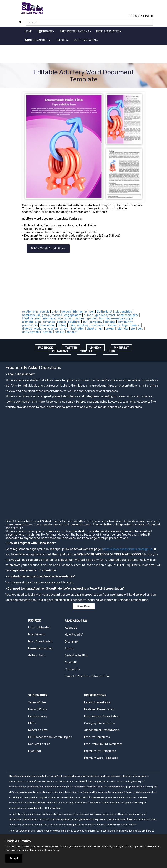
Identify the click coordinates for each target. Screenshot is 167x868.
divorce (27, 329)
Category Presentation (100, 723)
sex (133, 329)
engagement (73, 315)
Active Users (37, 655)
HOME (29, 31)
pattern (80, 318)
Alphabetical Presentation (102, 730)
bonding (110, 322)
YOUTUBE (87, 351)
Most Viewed (37, 634)
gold (140, 329)
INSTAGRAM (60, 351)
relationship (30, 312)
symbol (48, 332)
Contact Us (72, 669)
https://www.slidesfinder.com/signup (127, 549)
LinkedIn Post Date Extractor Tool (87, 676)
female (45, 312)
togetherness (131, 325)
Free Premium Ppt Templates (103, 744)
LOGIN (133, 16)
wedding (40, 329)
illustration (77, 329)
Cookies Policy (38, 716)
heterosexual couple (120, 318)
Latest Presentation (98, 702)
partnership (30, 325)
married (57, 315)
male (72, 325)
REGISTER (146, 16)
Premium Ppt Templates (100, 751)
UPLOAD (62, 40)
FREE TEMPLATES (109, 31)
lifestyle (28, 318)
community (125, 322)
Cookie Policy (52, 850)
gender (92, 318)
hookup (59, 332)
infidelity (114, 325)
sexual (110, 329)
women (53, 329)
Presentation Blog (40, 648)
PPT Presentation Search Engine (50, 737)
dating (62, 325)
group (46, 315)
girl (101, 329)
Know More (84, 606)
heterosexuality (128, 315)
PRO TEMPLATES (86, 40)
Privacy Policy (38, 709)
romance (49, 322)
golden (66, 312)
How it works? (74, 635)
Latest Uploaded (39, 627)
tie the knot (105, 312)
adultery (83, 325)
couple (61, 322)
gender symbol (105, 315)
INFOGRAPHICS (37, 40)
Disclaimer (72, 642)
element (28, 322)
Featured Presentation (99, 709)
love (60, 318)
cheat (69, 318)
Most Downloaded (40, 641)
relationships (123, 312)
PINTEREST (121, 348)
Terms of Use (37, 702)
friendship (80, 312)
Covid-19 (71, 662)
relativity (122, 329)
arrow (64, 329)
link (85, 322)
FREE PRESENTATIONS (75, 31)
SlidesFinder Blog (76, 655)
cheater (92, 329)
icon (92, 312)
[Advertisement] (83, 55)
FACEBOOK (45, 348)
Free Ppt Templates (97, 737)
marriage (49, 318)
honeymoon (48, 325)
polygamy (96, 322)
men (38, 318)
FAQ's (32, 723)
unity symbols (31, 332)
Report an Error (38, 730)
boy (101, 318)
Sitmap (70, 648)
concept (72, 332)
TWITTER (71, 348)
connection (98, 325)
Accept (14, 858)
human (88, 315)
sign (38, 322)
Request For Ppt (39, 744)
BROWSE (46, 31)
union (55, 312)
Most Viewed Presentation (102, 716)
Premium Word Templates (101, 758)
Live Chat (35, 751)
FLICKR (110, 351)
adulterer (74, 322)
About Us (71, 628)
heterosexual (31, 315)
